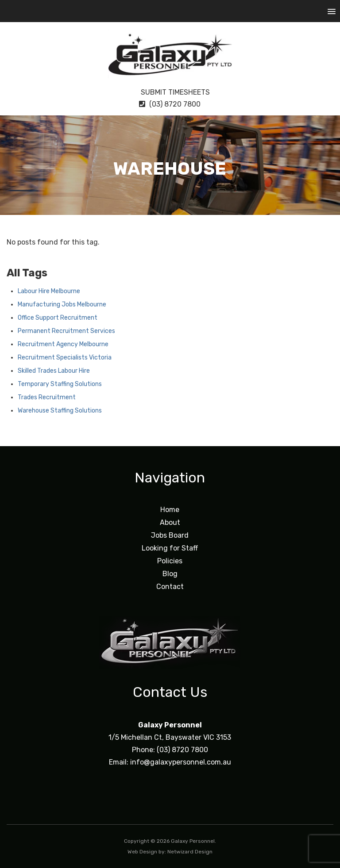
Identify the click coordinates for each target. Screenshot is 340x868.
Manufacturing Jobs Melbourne (62, 304)
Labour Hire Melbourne (49, 291)
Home (170, 510)
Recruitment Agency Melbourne (63, 344)
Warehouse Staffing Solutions (60, 411)
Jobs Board (170, 535)
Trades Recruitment (47, 397)
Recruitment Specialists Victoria (65, 358)
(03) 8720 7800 (170, 104)
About (170, 522)
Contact (170, 587)
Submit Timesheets (170, 92)
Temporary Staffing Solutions (60, 384)
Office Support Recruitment (58, 318)
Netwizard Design (190, 852)
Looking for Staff (170, 548)
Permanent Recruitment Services (66, 331)
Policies (170, 561)
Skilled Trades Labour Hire (54, 371)
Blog (170, 574)
